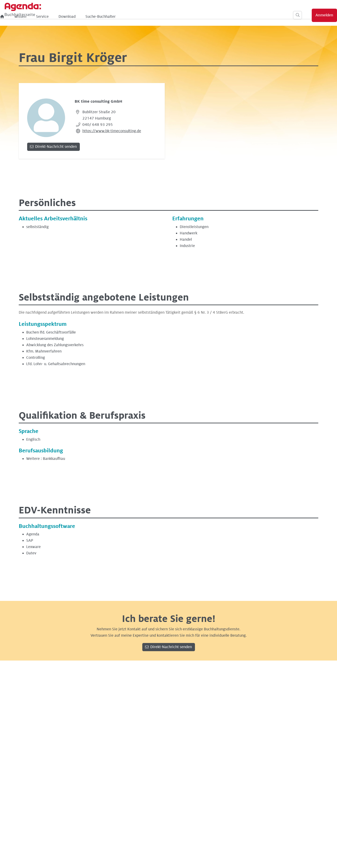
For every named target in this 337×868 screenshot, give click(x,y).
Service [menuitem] (121, 17)
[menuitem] (81, 17)
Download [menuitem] (146, 17)
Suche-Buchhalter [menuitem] (179, 17)
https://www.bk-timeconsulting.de (112, 131)
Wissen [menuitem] (99, 17)
